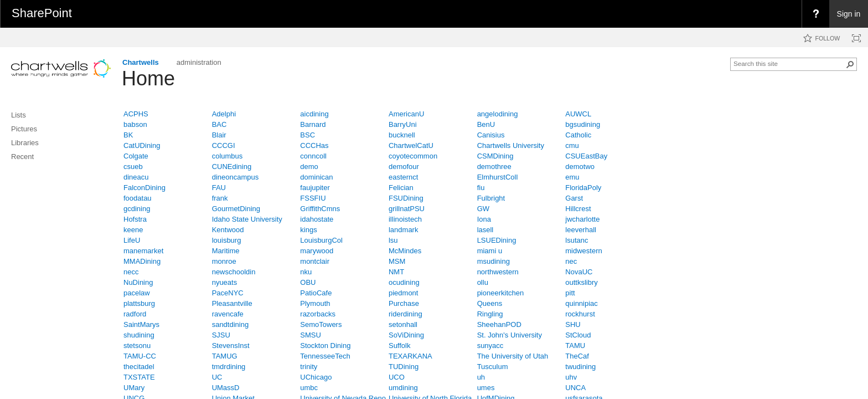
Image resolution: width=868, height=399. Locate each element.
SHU (573, 324)
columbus (228, 156)
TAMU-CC (140, 356)
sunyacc (490, 346)
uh (481, 377)
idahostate (317, 219)
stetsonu (137, 346)
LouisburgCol (321, 240)
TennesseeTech (325, 356)
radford (135, 314)
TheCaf (577, 356)
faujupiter (315, 188)
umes (486, 388)
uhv (571, 377)
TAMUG (225, 356)
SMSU (311, 335)
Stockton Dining (325, 346)
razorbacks (318, 314)
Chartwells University (511, 145)
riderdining (405, 314)
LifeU (132, 240)
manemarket (143, 251)
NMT (396, 272)
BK (128, 135)
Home (148, 78)
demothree (494, 167)
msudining (494, 261)
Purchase (404, 303)
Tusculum (493, 367)
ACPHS (136, 114)
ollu (483, 282)
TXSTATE (139, 377)
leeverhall (581, 230)
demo (309, 167)
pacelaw (137, 293)
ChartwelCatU (411, 145)
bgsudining (583, 124)
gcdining (137, 209)
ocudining (404, 282)
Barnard (313, 124)
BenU (486, 124)
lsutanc (577, 240)
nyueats (225, 282)
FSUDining (406, 198)
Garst (574, 198)
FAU (219, 188)
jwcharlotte (582, 219)
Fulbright (491, 198)
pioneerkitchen (501, 293)
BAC (219, 124)
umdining (403, 388)
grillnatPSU (407, 209)
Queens (490, 303)
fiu (481, 188)
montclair (315, 261)
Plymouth (315, 303)
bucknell (402, 135)
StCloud (578, 335)
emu (572, 177)
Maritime (226, 251)
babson (135, 124)
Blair (219, 135)
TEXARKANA (410, 356)
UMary (134, 388)
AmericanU (406, 114)
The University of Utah (513, 356)
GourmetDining (236, 209)
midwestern (583, 251)
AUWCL (578, 114)
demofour (404, 167)
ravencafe (228, 314)
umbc (309, 388)
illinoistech (405, 219)
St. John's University (510, 335)
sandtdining (231, 324)
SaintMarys (141, 324)
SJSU (221, 335)
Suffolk (400, 346)
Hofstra (135, 219)
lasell (485, 230)
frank (220, 198)
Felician (401, 188)
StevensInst (231, 346)
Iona (484, 219)
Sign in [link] (849, 14)
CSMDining (495, 156)
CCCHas (314, 145)
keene (133, 230)
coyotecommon (413, 156)
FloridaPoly (583, 188)
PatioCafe (316, 293)
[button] (850, 64)
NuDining (138, 282)
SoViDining (406, 335)
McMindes (405, 251)
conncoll (313, 156)
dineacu (136, 177)
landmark (403, 230)
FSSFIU (313, 198)
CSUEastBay (586, 156)
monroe (224, 261)
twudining (580, 367)
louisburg (227, 240)
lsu (393, 240)
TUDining (404, 367)
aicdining (314, 114)
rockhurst (580, 314)
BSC (308, 135)
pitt (570, 293)
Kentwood (228, 230)
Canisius (491, 135)
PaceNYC (228, 293)
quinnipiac (582, 303)
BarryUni (403, 124)
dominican (316, 177)
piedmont (403, 293)
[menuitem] (815, 14)
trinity (309, 367)
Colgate (136, 156)
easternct (403, 177)
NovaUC (579, 272)
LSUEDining (497, 240)
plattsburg (139, 303)
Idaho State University (247, 219)
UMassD (226, 388)
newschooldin (234, 272)
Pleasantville (232, 303)
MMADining (142, 261)
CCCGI (224, 145)
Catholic (578, 135)
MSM (397, 261)
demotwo (580, 167)
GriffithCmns (320, 209)
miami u (490, 251)
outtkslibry (582, 282)
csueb (133, 167)
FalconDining (144, 188)
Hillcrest (578, 209)
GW (483, 209)
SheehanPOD (499, 324)
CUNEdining (232, 167)
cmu (572, 145)
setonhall (403, 324)
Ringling (490, 314)
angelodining (498, 114)
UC (217, 377)
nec (571, 261)
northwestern (498, 272)
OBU (308, 282)
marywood (317, 251)
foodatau (138, 198)
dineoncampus (236, 177)
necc (131, 272)
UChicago (316, 377)
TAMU (575, 346)
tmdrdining (229, 367)
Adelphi (224, 114)
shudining (139, 335)
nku (306, 272)
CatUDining (142, 145)
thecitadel (139, 367)
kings (308, 230)
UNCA (575, 388)
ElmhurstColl (498, 177)
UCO (397, 377)
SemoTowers (321, 324)
